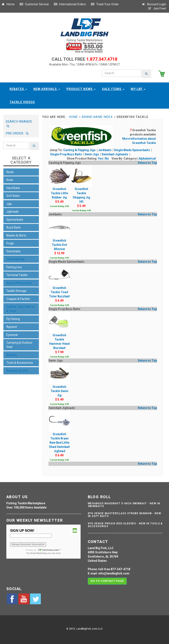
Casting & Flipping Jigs (80, 150)
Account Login (154, 4)
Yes (100, 158)
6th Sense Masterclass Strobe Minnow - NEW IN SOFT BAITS (124, 514)
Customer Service (34, 4)
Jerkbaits (105, 150)
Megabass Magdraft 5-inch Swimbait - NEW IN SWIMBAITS (124, 504)
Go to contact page (107, 580)
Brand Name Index (97, 116)
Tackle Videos (22, 102)
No (107, 158)
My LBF (138, 89)
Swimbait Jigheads (115, 154)
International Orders (70, 4)
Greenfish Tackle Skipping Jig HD (81, 188)
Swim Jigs (92, 154)
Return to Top (147, 162)
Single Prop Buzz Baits (66, 154)
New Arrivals (47, 89)
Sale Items (113, 89)
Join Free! (157, 8)
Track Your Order (105, 4)
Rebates (18, 89)
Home (8, 4)
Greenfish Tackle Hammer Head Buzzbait (59, 334)
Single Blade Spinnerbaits (132, 150)
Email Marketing (39, 553)
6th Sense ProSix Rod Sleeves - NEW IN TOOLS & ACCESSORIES (125, 524)
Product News (81, 89)
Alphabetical (147, 158)
